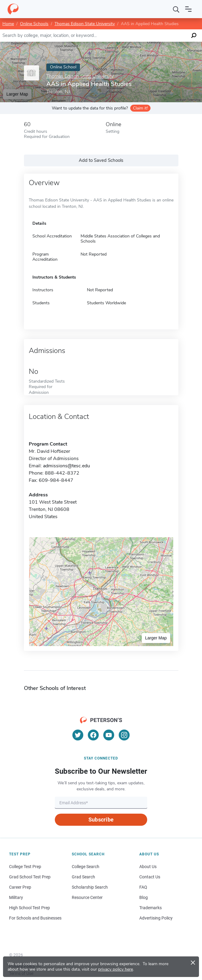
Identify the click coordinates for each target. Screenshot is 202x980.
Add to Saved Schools (101, 160)
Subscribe (101, 820)
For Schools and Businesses (35, 918)
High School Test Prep (30, 908)
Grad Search (83, 877)
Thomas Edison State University (85, 24)
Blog (144, 897)
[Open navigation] (188, 9)
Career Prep (20, 887)
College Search (86, 867)
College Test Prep (25, 867)
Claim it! (140, 108)
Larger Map (17, 94)
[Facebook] (93, 735)
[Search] (176, 9)
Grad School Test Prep (30, 877)
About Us (148, 867)
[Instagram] (124, 735)
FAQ (143, 887)
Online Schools (34, 24)
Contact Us (150, 877)
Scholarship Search (90, 887)
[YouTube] (109, 735)
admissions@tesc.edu (66, 466)
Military (16, 897)
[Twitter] (78, 735)
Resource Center (87, 897)
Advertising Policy (156, 918)
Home (8, 24)
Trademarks (151, 908)
